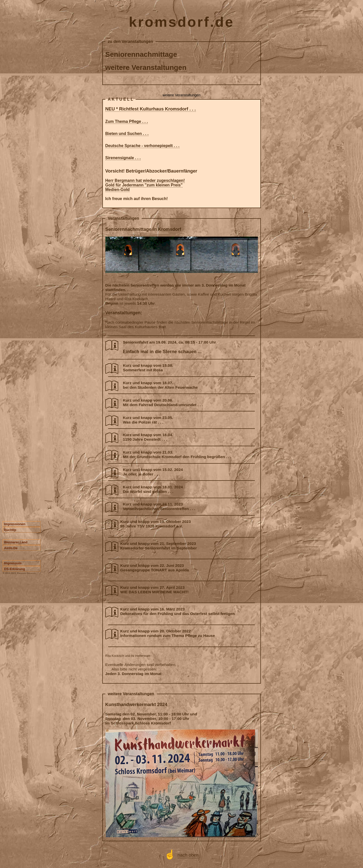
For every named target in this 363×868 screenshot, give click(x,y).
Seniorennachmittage (141, 54)
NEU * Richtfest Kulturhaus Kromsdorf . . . (151, 109)
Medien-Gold (118, 190)
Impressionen (15, 524)
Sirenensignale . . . (123, 158)
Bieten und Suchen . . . (127, 134)
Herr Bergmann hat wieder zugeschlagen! (145, 180)
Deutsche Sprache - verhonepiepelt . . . (142, 146)
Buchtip (10, 530)
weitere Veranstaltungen (146, 67)
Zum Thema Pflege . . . (127, 121)
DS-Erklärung (14, 569)
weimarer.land (16, 542)
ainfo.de (11, 548)
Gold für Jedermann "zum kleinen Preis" (144, 185)
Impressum (13, 563)
